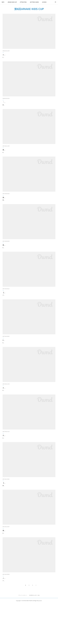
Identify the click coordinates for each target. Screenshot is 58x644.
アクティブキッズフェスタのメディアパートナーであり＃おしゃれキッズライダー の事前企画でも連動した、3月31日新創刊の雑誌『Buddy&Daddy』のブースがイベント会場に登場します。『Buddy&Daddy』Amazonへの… (29, 620)
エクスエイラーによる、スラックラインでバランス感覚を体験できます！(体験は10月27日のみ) (29, 56)
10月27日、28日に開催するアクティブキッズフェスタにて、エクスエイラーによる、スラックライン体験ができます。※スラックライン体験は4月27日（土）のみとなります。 (29, 61)
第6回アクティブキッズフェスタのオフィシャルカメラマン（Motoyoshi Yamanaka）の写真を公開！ (25, 160)
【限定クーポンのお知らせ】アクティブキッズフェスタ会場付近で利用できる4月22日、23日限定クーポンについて (29, 514)
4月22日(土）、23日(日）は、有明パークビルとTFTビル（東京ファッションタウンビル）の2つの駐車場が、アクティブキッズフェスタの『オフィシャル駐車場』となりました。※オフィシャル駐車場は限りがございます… (29, 415)
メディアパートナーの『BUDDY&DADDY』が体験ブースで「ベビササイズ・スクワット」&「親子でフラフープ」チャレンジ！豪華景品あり (29, 616)
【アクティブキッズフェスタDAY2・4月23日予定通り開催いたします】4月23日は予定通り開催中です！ (29, 311)
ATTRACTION (23, 2)
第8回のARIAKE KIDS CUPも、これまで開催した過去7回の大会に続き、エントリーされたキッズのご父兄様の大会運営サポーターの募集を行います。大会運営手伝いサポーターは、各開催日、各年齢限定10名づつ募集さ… (29, 113)
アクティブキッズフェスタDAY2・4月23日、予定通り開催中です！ (18, 315)
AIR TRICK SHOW (34, 2)
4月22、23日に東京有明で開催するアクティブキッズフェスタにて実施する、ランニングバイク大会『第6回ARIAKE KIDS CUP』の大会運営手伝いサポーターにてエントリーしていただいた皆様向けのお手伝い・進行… (29, 467)
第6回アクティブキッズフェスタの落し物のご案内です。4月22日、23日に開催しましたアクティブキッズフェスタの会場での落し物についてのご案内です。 (29, 214)
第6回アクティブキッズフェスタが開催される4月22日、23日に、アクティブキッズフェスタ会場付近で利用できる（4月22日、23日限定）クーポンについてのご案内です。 (29, 519)
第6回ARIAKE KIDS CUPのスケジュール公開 (17, 565)
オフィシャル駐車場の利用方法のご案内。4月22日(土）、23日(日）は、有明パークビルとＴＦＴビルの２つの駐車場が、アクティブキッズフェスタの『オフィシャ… (29, 410)
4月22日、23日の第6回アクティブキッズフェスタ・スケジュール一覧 (24, 360)
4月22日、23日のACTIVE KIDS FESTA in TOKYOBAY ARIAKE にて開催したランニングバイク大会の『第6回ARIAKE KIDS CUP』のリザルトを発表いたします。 (28, 264)
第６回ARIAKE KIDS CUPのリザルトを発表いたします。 (20, 260)
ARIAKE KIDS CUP (12, 2)
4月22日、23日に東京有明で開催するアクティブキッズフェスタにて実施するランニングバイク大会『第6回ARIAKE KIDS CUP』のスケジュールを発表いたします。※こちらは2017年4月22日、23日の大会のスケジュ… (29, 568)
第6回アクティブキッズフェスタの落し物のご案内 (18, 211)
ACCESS (44, 2)
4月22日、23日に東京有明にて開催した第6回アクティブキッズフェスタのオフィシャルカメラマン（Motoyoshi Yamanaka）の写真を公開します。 (29, 165)
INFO (3, 2)
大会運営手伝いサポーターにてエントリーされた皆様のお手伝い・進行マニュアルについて (28, 462)
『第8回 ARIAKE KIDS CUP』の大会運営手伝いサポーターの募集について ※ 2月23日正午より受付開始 (29, 108)
